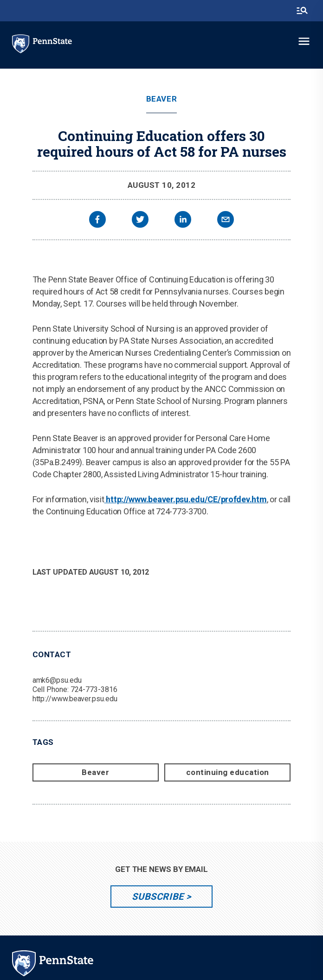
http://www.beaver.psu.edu (75, 699)
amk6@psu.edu (57, 680)
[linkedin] (183, 221)
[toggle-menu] (304, 41)
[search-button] (302, 11)
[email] (226, 221)
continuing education (228, 772)
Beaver (161, 99)
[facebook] (97, 221)
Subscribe (158, 897)
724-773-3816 (94, 689)
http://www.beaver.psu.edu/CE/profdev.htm (186, 499)
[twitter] (140, 221)
